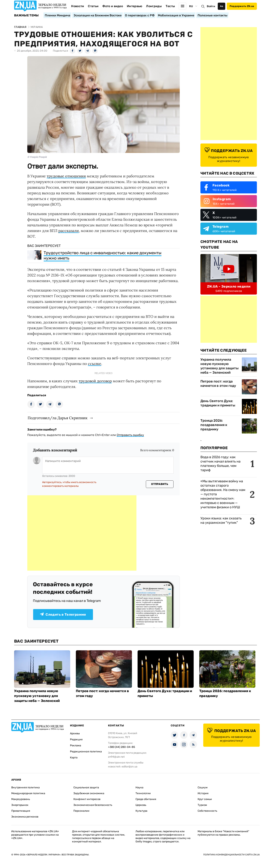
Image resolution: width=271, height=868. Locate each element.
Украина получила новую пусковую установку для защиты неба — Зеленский (220, 366)
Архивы (75, 733)
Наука (139, 787)
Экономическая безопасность (93, 805)
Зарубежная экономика (89, 793)
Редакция (76, 739)
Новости (78, 6)
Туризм (202, 805)
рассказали (69, 231)
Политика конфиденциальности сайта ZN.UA (231, 855)
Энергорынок (20, 805)
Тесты (170, 6)
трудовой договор (95, 381)
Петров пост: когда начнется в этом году (218, 384)
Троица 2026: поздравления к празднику (214, 425)
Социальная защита (86, 787)
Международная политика (28, 793)
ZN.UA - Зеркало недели (229, 286)
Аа (222, 6)
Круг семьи (205, 799)
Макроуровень (21, 799)
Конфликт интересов (87, 799)
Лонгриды (154, 6)
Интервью (135, 6)
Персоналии (81, 811)
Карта (74, 758)
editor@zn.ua (129, 767)
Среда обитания (146, 799)
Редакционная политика (86, 752)
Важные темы (26, 15)
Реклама (76, 745)
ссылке (95, 364)
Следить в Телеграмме (63, 615)
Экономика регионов (25, 817)
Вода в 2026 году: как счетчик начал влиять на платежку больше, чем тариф (220, 464)
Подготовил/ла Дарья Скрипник (58, 418)
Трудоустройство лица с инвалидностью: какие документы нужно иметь (103, 255)
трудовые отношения (66, 176)
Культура (141, 811)
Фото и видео (113, 6)
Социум (203, 787)
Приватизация (21, 811)
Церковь (141, 805)
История (203, 793)
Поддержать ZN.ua (242, 6)
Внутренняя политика (26, 787)
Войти (211, 6)
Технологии (143, 793)
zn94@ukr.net (116, 757)
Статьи (93, 6)
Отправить (160, 484)
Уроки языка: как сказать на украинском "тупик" (221, 520)
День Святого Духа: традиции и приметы (218, 403)
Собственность (207, 811)
